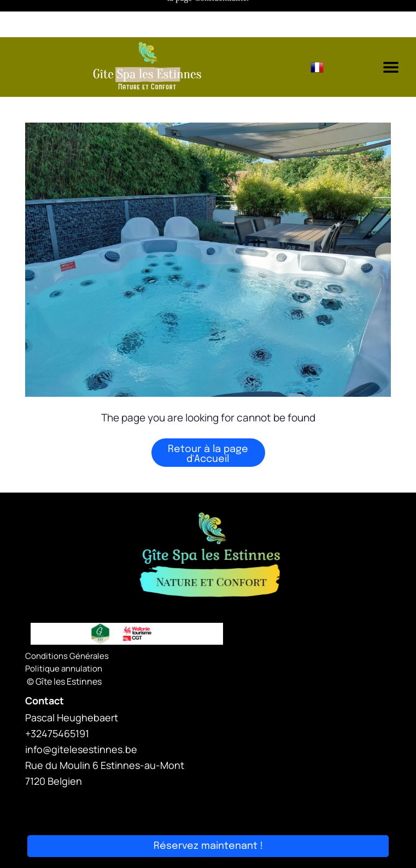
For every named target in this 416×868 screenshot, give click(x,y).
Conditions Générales (67, 619)
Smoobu (269, 805)
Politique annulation (64, 631)
